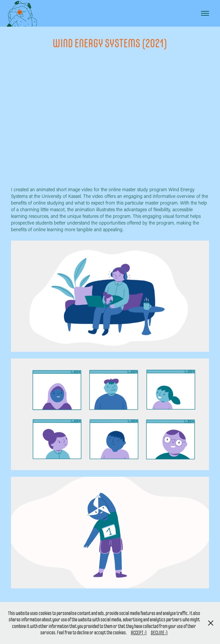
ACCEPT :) (139, 632)
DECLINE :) (159, 632)
